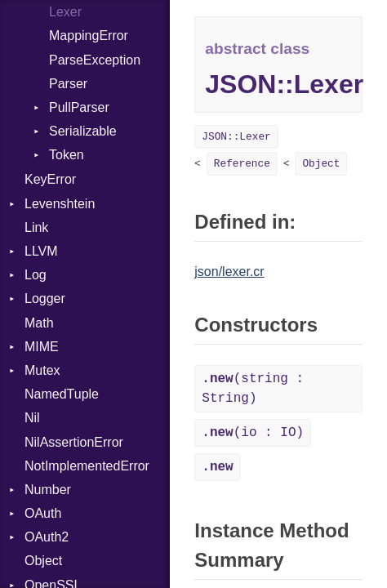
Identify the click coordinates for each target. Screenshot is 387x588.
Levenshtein (60, 204)
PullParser (79, 107)
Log (36, 275)
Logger (45, 298)
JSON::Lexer (236, 137)
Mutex (42, 370)
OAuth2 (47, 537)
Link (36, 227)
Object (43, 561)
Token (67, 155)
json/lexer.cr (229, 272)
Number (48, 490)
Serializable (83, 131)
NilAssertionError (74, 442)
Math (39, 323)
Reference (242, 164)
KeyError (50, 179)
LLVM (41, 251)
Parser (68, 84)
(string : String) (253, 389)
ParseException (95, 60)
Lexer (65, 12)
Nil (32, 418)
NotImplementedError (87, 466)
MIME (42, 347)
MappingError (89, 36)
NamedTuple (62, 394)
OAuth (43, 513)
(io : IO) (253, 433)
